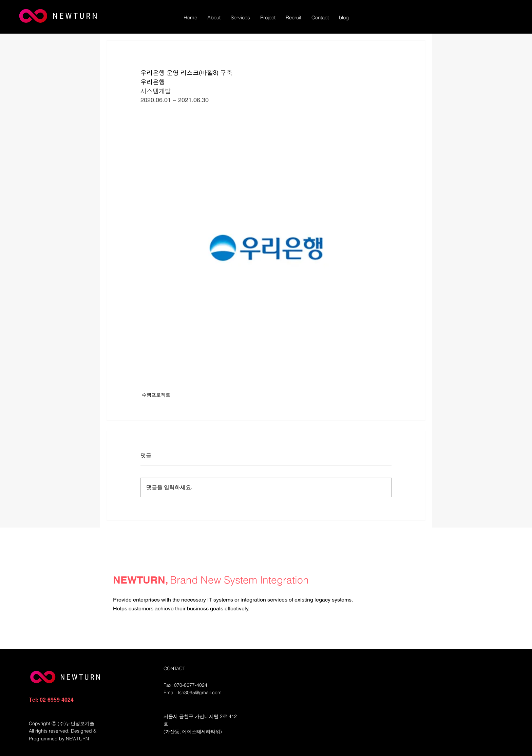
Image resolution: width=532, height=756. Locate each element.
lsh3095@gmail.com (200, 693)
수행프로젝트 (156, 395)
